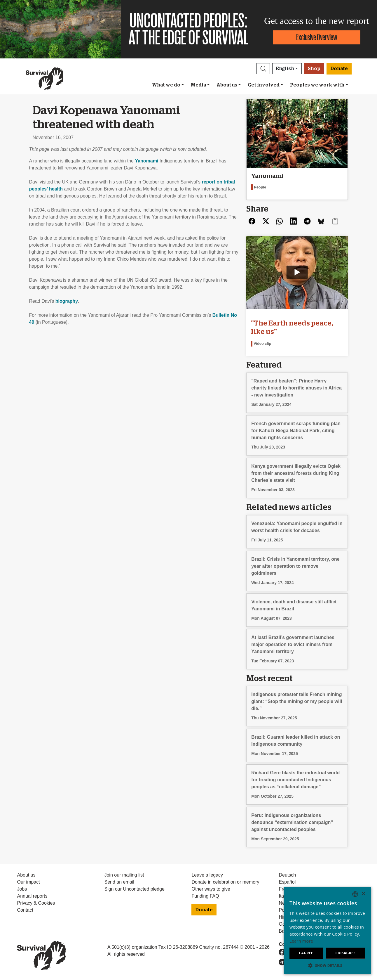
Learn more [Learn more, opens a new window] (301, 941)
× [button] (363, 894)
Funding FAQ (205, 896)
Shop (314, 69)
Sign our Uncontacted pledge (134, 889)
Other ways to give (211, 889)
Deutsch (287, 875)
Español (287, 882)
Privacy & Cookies (36, 903)
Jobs (22, 889)
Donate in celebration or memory (225, 882)
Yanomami (146, 161)
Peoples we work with (317, 85)
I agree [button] (306, 953)
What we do (166, 85)
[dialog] (327, 930)
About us (227, 85)
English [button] (285, 69)
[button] (263, 69)
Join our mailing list (124, 875)
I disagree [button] (345, 953)
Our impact (28, 882)
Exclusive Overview (317, 37)
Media (198, 85)
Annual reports (32, 896)
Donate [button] (339, 69)
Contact (25, 910)
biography (67, 301)
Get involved (264, 85)
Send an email (119, 882)
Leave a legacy (207, 875)
